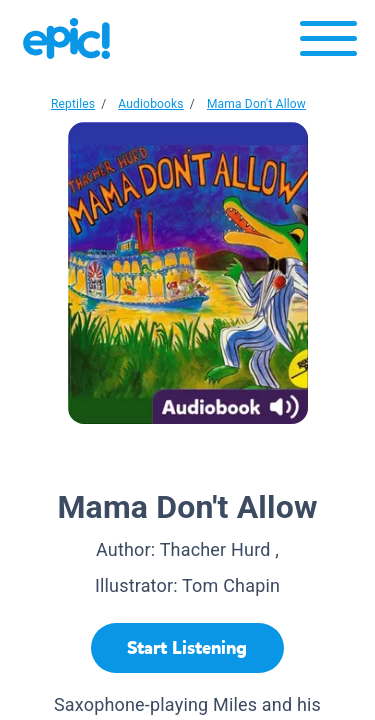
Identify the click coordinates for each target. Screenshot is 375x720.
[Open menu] (328, 43)
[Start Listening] (187, 648)
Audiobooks (150, 104)
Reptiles (73, 104)
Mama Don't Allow (256, 104)
